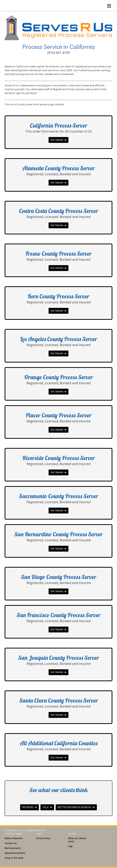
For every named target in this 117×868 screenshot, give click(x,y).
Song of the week (14, 858)
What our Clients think (77, 840)
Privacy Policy (43, 838)
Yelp (70, 846)
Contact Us (11, 843)
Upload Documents (15, 853)
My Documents (13, 848)
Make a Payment (14, 838)
